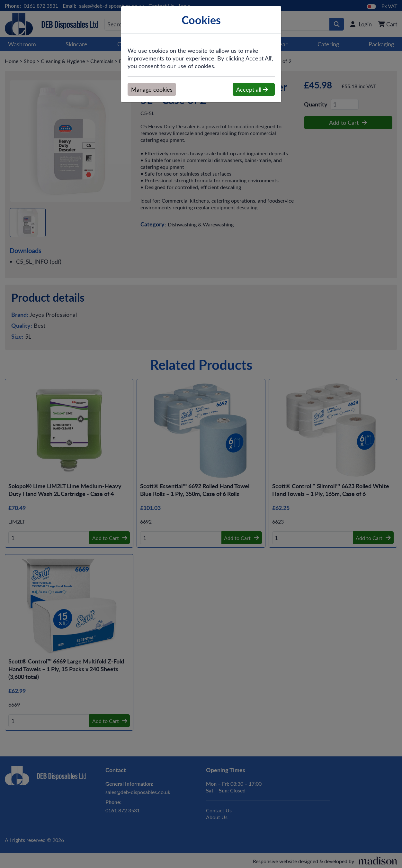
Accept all (252, 89)
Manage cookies (152, 89)
